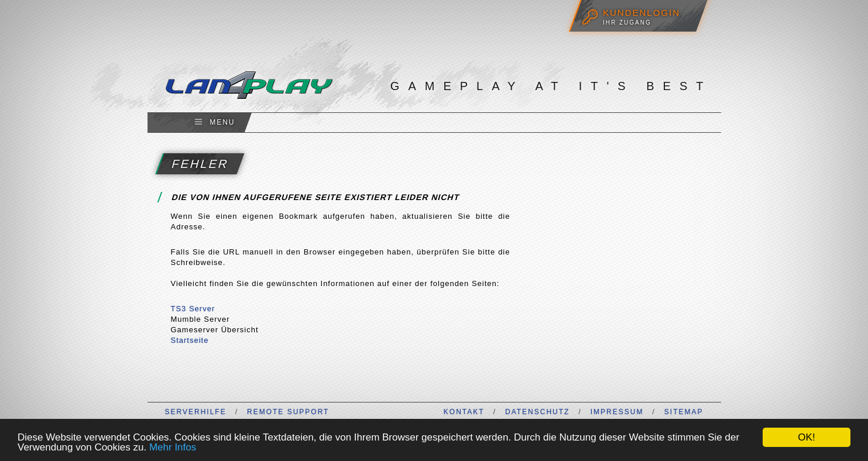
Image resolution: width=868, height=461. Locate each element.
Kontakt (464, 412)
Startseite (190, 340)
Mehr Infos (173, 447)
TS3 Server (193, 309)
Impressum (617, 412)
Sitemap (684, 412)
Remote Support (288, 412)
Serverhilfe (196, 412)
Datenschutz (537, 412)
